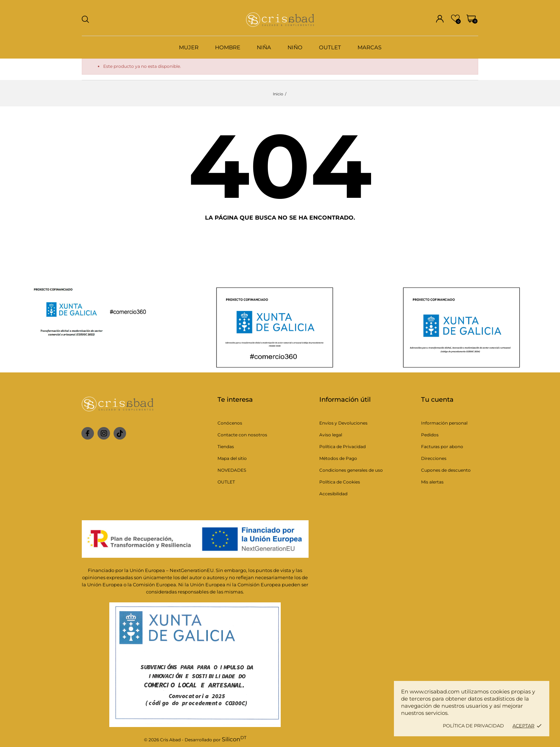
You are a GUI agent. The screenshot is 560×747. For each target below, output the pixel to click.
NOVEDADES (232, 470)
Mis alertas (432, 482)
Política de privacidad (473, 726)
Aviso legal (331, 435)
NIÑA (264, 47)
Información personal (444, 423)
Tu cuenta (437, 400)
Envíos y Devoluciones (343, 423)
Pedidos (430, 435)
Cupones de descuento (446, 470)
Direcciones (434, 458)
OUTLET (330, 47)
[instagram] (104, 433)
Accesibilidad (333, 494)
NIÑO (295, 47)
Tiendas (226, 447)
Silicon (234, 739)
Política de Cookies (340, 482)
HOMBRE (228, 47)
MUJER (189, 47)
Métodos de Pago (338, 458)
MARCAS (369, 47)
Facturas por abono (442, 447)
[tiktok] (120, 433)
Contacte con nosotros (242, 435)
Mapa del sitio (232, 458)
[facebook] (88, 433)
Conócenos (230, 423)
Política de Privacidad (342, 447)
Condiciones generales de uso (351, 470)
